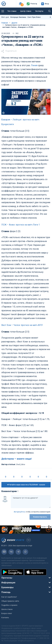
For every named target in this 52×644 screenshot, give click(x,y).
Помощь (6, 592)
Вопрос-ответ (7, 613)
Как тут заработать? (9, 597)
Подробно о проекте (9, 605)
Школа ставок (7, 609)
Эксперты (39, 11)
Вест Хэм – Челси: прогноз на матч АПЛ (22, 325)
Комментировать (40, 517)
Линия (34, 65)
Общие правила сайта (10, 601)
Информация (8, 583)
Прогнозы (7, 578)
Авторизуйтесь (20, 512)
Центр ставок (26, 11)
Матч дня (21, 17)
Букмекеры (7, 587)
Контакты (5, 618)
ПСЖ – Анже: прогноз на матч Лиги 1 (21, 225)
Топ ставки (12, 11)
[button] (20, 4)
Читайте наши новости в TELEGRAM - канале (26, 485)
